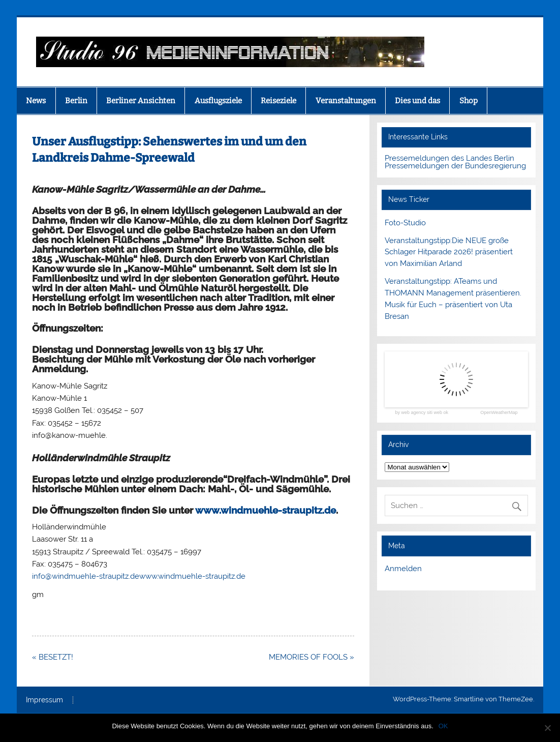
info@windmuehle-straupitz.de (86, 576)
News (36, 101)
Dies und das (417, 101)
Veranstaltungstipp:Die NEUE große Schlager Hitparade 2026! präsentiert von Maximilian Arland (449, 252)
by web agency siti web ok (422, 413)
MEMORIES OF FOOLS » (312, 657)
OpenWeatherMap (499, 413)
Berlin (76, 101)
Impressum (44, 700)
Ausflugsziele (218, 101)
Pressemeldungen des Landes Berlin (449, 158)
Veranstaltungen (346, 101)
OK (443, 726)
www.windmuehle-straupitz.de (266, 510)
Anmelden (403, 569)
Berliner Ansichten (141, 101)
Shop (469, 101)
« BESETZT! (54, 657)
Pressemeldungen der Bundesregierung (455, 166)
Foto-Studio (405, 223)
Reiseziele (278, 101)
